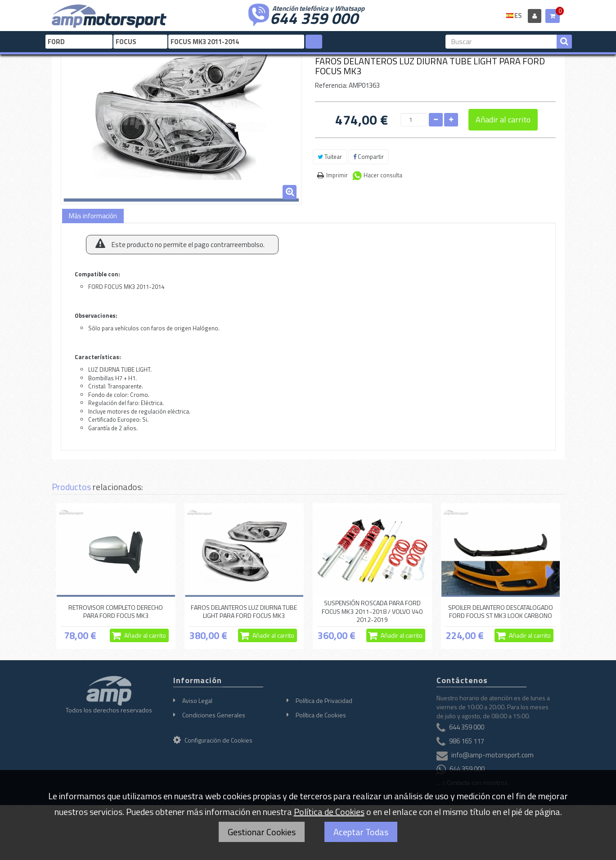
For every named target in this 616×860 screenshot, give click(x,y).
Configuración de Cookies (213, 740)
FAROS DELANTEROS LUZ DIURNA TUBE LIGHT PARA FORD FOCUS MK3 (244, 611)
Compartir (369, 157)
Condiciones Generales (214, 715)
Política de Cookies (321, 715)
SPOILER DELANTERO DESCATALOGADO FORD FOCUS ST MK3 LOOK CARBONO (501, 611)
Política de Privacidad (324, 700)
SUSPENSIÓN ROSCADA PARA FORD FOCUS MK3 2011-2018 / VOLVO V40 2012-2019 (372, 612)
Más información (93, 216)
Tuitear (330, 157)
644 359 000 (314, 17)
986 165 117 (467, 741)
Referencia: (331, 85)
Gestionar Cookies (262, 832)
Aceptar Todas (361, 832)
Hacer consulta (383, 175)
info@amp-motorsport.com (492, 755)
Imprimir (337, 175)
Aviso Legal (197, 700)
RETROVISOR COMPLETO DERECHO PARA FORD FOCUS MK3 (116, 611)
